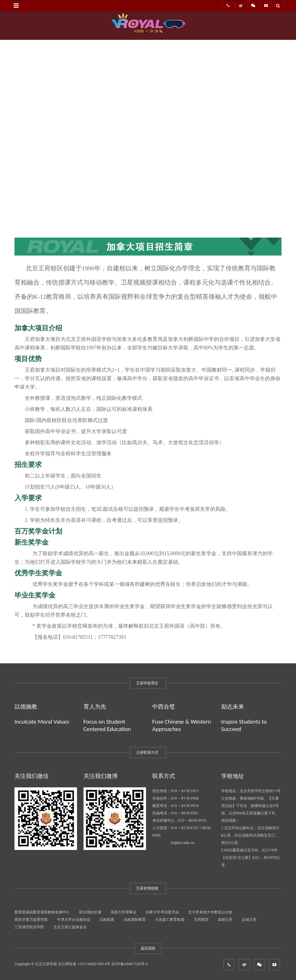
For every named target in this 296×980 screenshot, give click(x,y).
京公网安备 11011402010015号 (84, 964)
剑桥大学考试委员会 (162, 912)
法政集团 (107, 920)
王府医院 (201, 920)
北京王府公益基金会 (70, 927)
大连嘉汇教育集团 (170, 920)
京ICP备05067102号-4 (129, 964)
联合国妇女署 (90, 912)
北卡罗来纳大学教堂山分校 (210, 912)
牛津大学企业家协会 (74, 920)
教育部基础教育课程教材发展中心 (42, 912)
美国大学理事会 (123, 912)
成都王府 (225, 920)
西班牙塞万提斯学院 (31, 920)
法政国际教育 (135, 920)
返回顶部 (148, 948)
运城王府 (249, 920)
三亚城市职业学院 (29, 927)
